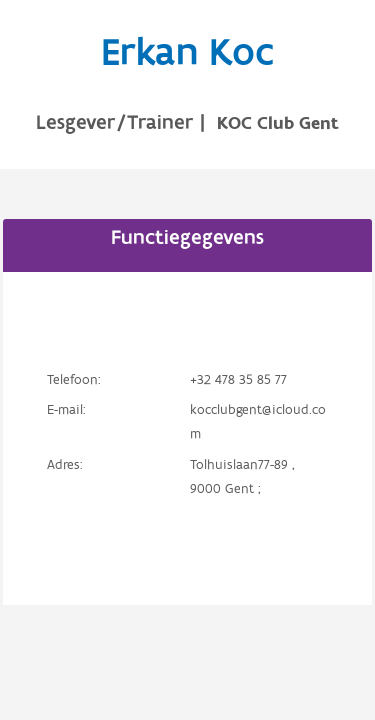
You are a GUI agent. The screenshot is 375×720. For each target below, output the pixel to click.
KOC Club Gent (278, 123)
